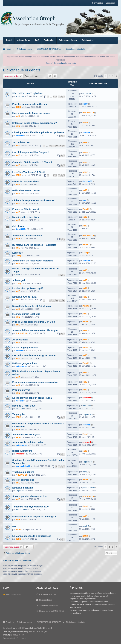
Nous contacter (46, 600)
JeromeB (20, 135)
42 (64, 300)
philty (85, 104)
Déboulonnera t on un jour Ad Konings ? (34, 517)
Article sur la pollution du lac (28, 442)
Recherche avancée (48, 594)
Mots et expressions (23, 480)
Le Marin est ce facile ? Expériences (32, 536)
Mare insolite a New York (26, 217)
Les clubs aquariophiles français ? (31, 152)
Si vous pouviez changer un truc (30, 496)
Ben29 (85, 472)
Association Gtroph (34, 18)
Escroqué (17, 253)
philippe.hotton (89, 488)
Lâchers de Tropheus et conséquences (33, 200)
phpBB (19, 628)
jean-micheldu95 (23, 466)
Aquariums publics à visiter (27, 236)
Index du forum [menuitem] (24, 40)
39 (54, 300)
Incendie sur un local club (26, 314)
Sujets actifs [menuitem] (88, 40)
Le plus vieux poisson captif (27, 288)
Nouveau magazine (23, 488)
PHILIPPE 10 (88, 113)
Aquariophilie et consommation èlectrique (35, 330)
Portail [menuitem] (9, 40)
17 (60, 146)
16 (57, 146)
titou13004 (20, 229)
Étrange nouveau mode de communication (35, 382)
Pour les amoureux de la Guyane (30, 104)
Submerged (19, 280)
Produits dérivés (21, 390)
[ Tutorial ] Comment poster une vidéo (60, 63)
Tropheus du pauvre (23, 472)
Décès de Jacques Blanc (26, 181)
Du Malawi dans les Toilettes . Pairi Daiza (34, 245)
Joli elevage (19, 226)
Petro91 (86, 209)
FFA (14, 527)
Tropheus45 (87, 414)
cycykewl (87, 398)
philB (18, 116)
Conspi (19, 256)
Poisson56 (87, 181)
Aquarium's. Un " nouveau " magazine (33, 261)
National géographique (25, 363)
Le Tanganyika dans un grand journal (32, 398)
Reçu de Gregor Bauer (24, 406)
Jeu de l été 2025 (21, 142)
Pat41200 (20, 409)
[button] (116, 76)
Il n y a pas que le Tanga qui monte (31, 113)
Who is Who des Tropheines (27, 93)
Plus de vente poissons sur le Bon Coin (34, 322)
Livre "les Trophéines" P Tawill (29, 172)
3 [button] (113, 76)
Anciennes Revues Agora (26, 434)
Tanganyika (18, 414)
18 (64, 146)
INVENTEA (34, 631)
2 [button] (109, 76)
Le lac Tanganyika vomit (25, 348)
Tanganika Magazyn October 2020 (30, 507)
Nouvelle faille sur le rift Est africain (32, 306)
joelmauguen (21, 366)
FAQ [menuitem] (37, 40)
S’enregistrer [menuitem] (98, 3)
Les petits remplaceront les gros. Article (34, 355)
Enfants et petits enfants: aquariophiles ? (35, 123)
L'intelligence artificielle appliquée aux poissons (38, 132)
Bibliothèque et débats (22, 70)
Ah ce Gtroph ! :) (21, 340)
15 (54, 146)
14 (50, 146)
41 (60, 300)
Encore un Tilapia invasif (26, 209)
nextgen (44, 631)
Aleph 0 (86, 526)
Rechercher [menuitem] (49, 40)
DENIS (19, 107)
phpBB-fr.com (18, 635)
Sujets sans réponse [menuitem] (68, 40)
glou (84, 200)
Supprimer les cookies (49, 606)
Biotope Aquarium (22, 451)
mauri (18, 275)
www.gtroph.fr (103, 604)
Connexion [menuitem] (110, 3)
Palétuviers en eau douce (26, 190)
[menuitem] (9, 638)
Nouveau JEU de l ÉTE (24, 297)
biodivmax (20, 96)
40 (57, 300)
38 (50, 300)
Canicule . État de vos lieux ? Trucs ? (32, 162)
